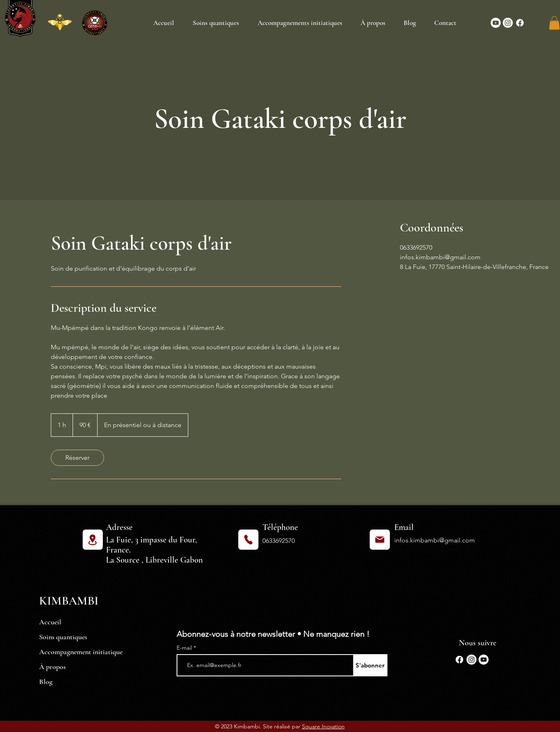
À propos (52, 667)
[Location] (93, 540)
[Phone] (248, 540)
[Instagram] (508, 23)
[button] (554, 23)
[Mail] (380, 540)
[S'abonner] (370, 665)
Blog (46, 682)
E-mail (185, 648)
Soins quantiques (63, 637)
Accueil (50, 622)
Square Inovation (323, 726)
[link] (77, 458)
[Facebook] (520, 23)
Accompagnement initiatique (81, 652)
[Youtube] (496, 23)
